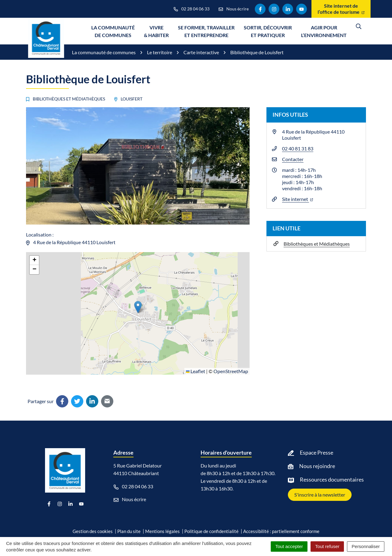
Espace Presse (317, 452)
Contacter (293, 159)
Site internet (298, 199)
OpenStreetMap (231, 371)
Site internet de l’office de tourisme (341, 9)
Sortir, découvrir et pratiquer (268, 31)
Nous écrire (130, 499)
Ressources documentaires (332, 479)
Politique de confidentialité (211, 531)
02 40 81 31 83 (298, 148)
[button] (138, 307)
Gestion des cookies (93, 531)
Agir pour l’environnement (324, 31)
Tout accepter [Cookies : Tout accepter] (289, 546)
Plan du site (129, 531)
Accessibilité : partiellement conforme (281, 531)
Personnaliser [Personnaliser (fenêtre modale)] (366, 546)
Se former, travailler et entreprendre (206, 31)
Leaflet (196, 371)
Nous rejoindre (317, 466)
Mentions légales (162, 531)
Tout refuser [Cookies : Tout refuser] (327, 546)
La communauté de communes (113, 31)
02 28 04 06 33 (133, 486)
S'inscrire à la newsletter (320, 495)
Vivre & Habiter (156, 31)
